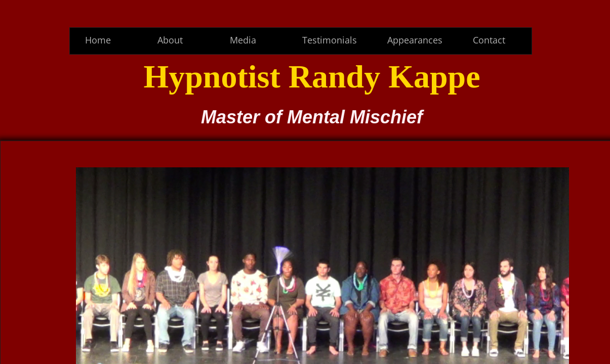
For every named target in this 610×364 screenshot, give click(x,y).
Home (98, 40)
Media (243, 40)
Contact (489, 40)
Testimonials (330, 40)
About (170, 40)
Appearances (415, 40)
